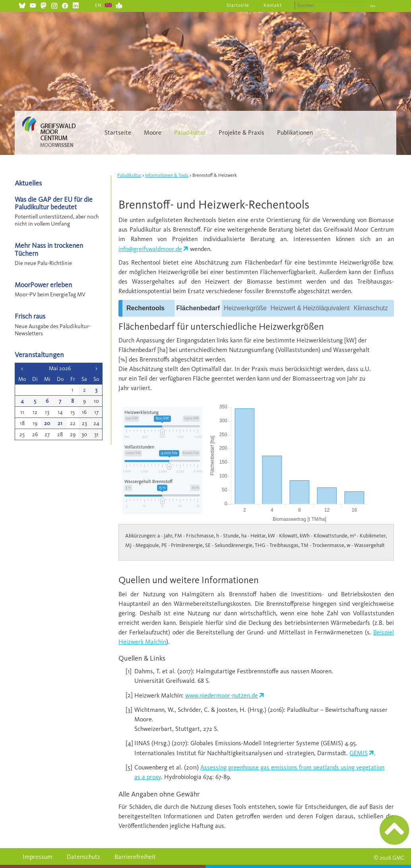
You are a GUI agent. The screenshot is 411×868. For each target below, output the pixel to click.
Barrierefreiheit (135, 857)
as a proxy (148, 777)
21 (60, 423)
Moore (153, 132)
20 (47, 423)
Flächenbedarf (198, 308)
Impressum (38, 857)
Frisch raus (30, 316)
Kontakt (273, 5)
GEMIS (359, 753)
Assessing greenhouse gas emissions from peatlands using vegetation (292, 767)
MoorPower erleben (43, 285)
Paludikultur (190, 132)
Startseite (238, 5)
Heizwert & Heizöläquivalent (310, 308)
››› (373, 6)
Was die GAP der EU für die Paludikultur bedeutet (54, 203)
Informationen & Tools (167, 175)
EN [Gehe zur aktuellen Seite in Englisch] (98, 5)
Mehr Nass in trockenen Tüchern (49, 249)
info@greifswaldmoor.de (150, 249)
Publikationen (295, 132)
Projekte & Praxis (241, 132)
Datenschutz (83, 857)
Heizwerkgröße (245, 308)
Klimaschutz (371, 308)
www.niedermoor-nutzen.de (222, 695)
